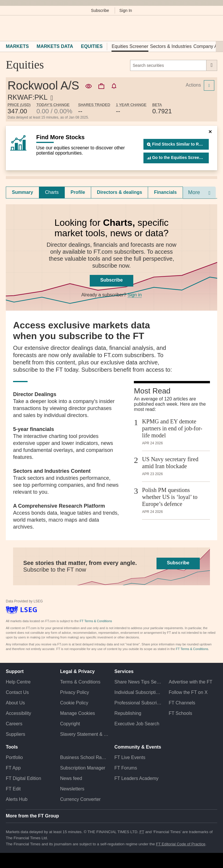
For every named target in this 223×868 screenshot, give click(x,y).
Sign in (135, 295)
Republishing (128, 713)
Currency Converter (80, 799)
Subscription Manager (83, 768)
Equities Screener (130, 46)
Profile (78, 192)
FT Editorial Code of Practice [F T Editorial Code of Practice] (181, 844)
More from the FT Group (32, 816)
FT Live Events (130, 757)
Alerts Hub (17, 799)
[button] (9, 28)
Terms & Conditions (80, 682)
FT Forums (126, 768)
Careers (14, 724)
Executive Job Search (137, 724)
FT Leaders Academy (136, 778)
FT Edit (13, 789)
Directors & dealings (120, 192)
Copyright (70, 724)
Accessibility (18, 713)
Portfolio (14, 757)
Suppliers (16, 734)
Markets (17, 46)
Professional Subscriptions (139, 703)
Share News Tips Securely (139, 682)
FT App (13, 768)
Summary (23, 192)
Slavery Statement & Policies (84, 734)
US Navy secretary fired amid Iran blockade (170, 463)
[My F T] (211, 28)
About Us (15, 703)
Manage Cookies (78, 713)
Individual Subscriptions (139, 692)
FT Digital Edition (24, 778)
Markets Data (55, 46)
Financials (165, 192)
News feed (71, 778)
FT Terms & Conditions (96, 621)
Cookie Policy (74, 703)
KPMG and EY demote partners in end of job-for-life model (172, 428)
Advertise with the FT (190, 682)
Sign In (126, 10)
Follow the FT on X (188, 692)
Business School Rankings (84, 757)
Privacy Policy (75, 692)
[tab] (23, 192)
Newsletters (72, 789)
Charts (52, 192)
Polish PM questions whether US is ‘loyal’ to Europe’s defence (170, 497)
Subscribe (100, 10)
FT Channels (182, 703)
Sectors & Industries (171, 46)
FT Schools (180, 713)
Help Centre (18, 682)
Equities (92, 46)
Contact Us (17, 692)
